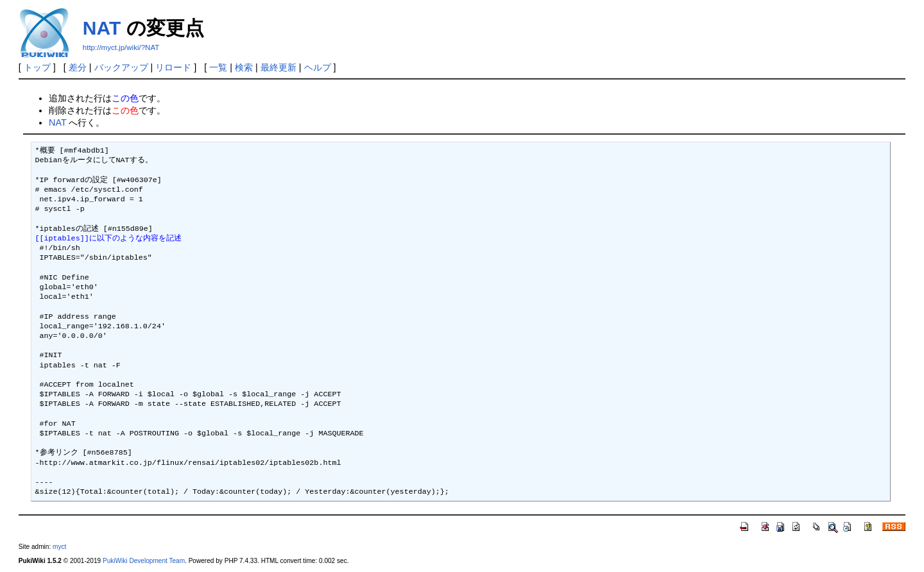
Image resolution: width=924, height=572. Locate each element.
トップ (37, 67)
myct (59, 547)
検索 (244, 67)
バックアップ (121, 67)
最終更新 (278, 67)
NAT (102, 28)
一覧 (218, 67)
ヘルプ (318, 67)
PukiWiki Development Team (144, 561)
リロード (173, 67)
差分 (78, 67)
